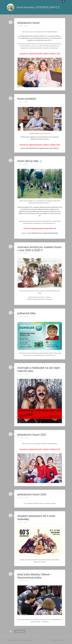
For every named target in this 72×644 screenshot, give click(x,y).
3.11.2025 (20, 26)
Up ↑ (64, 640)
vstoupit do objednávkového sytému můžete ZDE (40, 54)
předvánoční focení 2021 (32, 435)
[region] (40, 72)
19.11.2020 (20, 498)
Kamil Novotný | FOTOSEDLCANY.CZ (38, 7)
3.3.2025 (20, 253)
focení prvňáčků (27, 99)
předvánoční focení (29, 23)
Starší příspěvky (20, 631)
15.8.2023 (20, 316)
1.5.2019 (20, 522)
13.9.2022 (20, 374)
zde (48, 622)
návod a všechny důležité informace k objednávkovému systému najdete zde (40, 148)
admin (26, 26)
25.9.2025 (20, 102)
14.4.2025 (20, 164)
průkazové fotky (27, 313)
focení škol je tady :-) (29, 161)
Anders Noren (59, 640)
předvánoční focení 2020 (32, 494)
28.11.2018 (20, 581)
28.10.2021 (20, 438)
